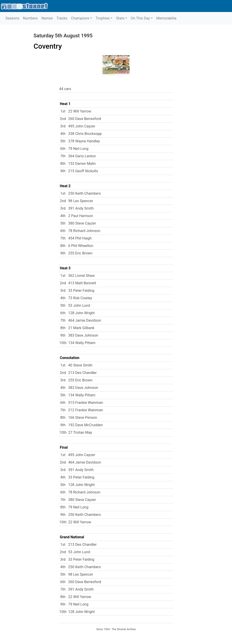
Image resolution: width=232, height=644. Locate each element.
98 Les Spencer (81, 201)
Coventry (48, 46)
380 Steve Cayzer (82, 223)
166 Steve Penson (83, 418)
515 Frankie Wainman (86, 403)
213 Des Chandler (82, 373)
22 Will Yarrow (80, 111)
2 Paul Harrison (81, 216)
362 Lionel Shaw (81, 276)
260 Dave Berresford (85, 119)
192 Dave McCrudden (86, 425)
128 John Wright (81, 313)
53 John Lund (79, 305)
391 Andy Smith (81, 208)
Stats (120, 18)
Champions (80, 18)
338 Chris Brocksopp (85, 134)
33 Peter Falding (81, 291)
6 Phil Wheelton (81, 246)
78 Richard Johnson (84, 231)
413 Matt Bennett (82, 283)
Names (47, 18)
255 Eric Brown (80, 253)
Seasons (12, 18)
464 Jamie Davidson (85, 320)
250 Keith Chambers (85, 193)
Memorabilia (166, 18)
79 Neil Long (78, 149)
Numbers (30, 18)
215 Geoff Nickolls (83, 171)
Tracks (62, 18)
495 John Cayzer (82, 126)
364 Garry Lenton (82, 156)
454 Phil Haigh (80, 238)
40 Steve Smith (80, 365)
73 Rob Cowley (80, 298)
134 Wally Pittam (82, 343)
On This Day (140, 18)
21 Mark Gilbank (81, 328)
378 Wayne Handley (84, 141)
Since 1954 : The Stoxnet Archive (116, 629)
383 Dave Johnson (83, 335)
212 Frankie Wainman (86, 410)
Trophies (103, 18)
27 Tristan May (80, 432)
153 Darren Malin (82, 164)
